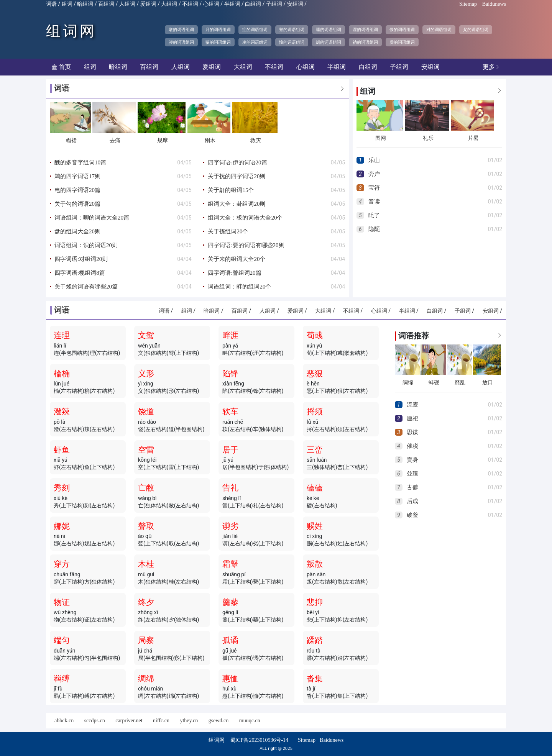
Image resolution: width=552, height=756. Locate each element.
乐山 (374, 160)
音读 (374, 202)
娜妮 (62, 526)
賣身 (412, 460)
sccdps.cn (95, 721)
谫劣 (230, 526)
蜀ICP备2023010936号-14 (259, 740)
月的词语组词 (218, 30)
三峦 (315, 450)
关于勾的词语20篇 (77, 204)
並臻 (412, 474)
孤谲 (230, 640)
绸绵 (146, 679)
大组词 (169, 4)
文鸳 (146, 335)
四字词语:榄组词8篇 (80, 273)
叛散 (315, 564)
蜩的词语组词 (329, 42)
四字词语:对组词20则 (81, 259)
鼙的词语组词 (292, 30)
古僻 (412, 487)
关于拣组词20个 (228, 231)
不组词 (190, 4)
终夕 (146, 602)
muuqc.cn (250, 721)
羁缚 (62, 679)
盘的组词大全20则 (77, 231)
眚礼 (230, 488)
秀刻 (62, 488)
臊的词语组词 (402, 42)
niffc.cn (161, 721)
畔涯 (230, 335)
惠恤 (230, 679)
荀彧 (315, 335)
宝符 (374, 188)
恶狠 (315, 374)
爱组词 (148, 4)
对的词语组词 (439, 30)
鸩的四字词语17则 (77, 176)
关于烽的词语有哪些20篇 (86, 287)
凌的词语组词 (255, 42)
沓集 (315, 679)
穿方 (62, 564)
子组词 (274, 4)
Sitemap (468, 4)
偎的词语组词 (402, 30)
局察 (146, 640)
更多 (491, 67)
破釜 (412, 515)
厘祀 (412, 418)
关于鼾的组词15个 (231, 190)
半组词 (232, 4)
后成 (412, 501)
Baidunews (494, 4)
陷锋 (230, 374)
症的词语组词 (255, 30)
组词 (67, 4)
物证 (62, 602)
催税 (412, 446)
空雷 (146, 450)
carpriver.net (129, 721)
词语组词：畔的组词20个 (239, 287)
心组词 (211, 4)
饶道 (146, 412)
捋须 (315, 412)
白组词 (253, 4)
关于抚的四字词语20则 (237, 176)
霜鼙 (230, 564)
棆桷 (62, 374)
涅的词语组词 (365, 30)
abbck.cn (64, 721)
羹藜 (230, 602)
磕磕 (315, 488)
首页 (61, 67)
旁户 (374, 174)
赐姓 (315, 526)
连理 (62, 335)
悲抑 (315, 602)
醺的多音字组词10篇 (80, 162)
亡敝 (146, 488)
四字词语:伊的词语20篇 (237, 162)
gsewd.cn (219, 721)
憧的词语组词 (292, 42)
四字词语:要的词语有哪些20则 (246, 245)
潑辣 (62, 412)
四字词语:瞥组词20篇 (234, 273)
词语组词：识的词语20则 (86, 245)
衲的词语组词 (365, 42)
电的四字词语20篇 (77, 190)
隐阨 (374, 229)
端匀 (62, 640)
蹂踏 (315, 640)
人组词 (127, 4)
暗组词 (85, 4)
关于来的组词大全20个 (237, 259)
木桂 (146, 564)
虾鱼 (62, 450)
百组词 (106, 4)
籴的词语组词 (476, 30)
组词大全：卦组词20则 (237, 204)
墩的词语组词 (181, 30)
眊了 (374, 215)
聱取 (146, 526)
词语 (51, 4)
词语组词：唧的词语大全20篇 (92, 218)
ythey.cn (189, 721)
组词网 (71, 31)
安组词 (295, 4)
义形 (146, 374)
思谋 (412, 432)
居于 (230, 450)
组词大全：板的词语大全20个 (245, 218)
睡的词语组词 (329, 30)
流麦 (412, 405)
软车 (230, 412)
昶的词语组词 (181, 42)
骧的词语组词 (218, 42)
